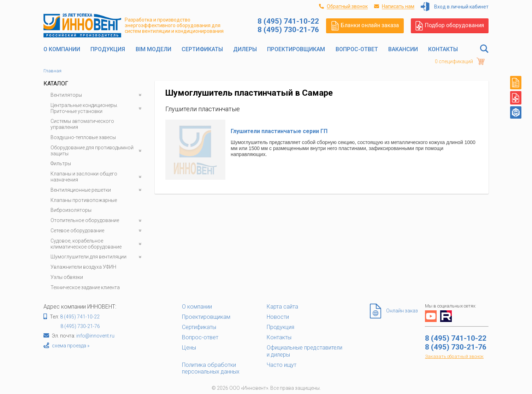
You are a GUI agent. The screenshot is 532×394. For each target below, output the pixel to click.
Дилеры (245, 49)
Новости (278, 317)
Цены (189, 348)
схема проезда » (71, 346)
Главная (52, 71)
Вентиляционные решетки (97, 190)
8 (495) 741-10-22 (80, 317)
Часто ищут (282, 365)
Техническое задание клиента (85, 287)
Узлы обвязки (67, 277)
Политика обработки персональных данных (211, 368)
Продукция (108, 49)
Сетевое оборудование (97, 231)
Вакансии (403, 49)
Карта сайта (282, 307)
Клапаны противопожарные (84, 200)
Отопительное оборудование (97, 220)
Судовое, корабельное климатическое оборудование (97, 244)
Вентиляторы (97, 95)
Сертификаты (202, 49)
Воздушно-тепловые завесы (83, 137)
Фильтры (61, 163)
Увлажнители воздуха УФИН (83, 267)
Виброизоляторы (71, 210)
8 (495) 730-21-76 (80, 326)
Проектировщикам (296, 49)
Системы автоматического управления (82, 124)
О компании (62, 49)
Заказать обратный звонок (454, 356)
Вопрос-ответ (357, 49)
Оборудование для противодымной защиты (97, 151)
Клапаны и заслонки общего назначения (97, 177)
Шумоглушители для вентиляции (97, 257)
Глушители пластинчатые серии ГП (279, 131)
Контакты (443, 49)
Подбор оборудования (450, 25)
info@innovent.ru (95, 336)
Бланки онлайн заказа (365, 25)
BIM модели (153, 49)
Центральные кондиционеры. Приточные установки (97, 108)
